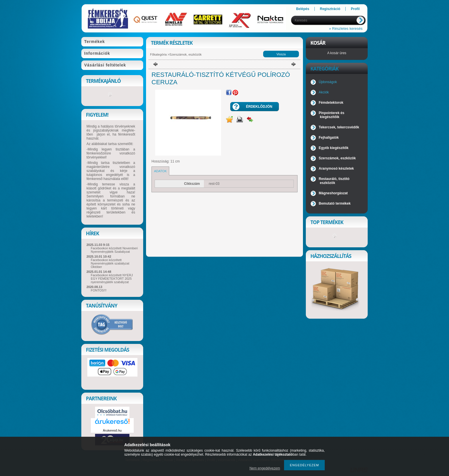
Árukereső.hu (112, 430)
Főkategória (158, 54)
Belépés (303, 9)
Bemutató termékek (335, 203)
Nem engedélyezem (265, 468)
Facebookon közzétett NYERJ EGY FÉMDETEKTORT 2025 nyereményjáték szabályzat (112, 279)
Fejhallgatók (329, 138)
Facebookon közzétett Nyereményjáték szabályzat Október (110, 263)
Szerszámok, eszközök (186, 54)
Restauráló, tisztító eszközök (334, 181)
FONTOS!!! (99, 290)
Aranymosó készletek (336, 169)
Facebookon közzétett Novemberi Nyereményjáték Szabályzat (114, 250)
